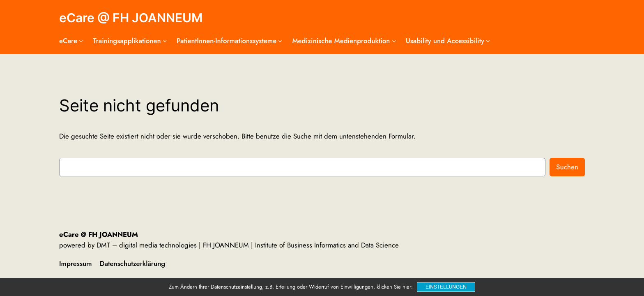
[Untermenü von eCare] (81, 41)
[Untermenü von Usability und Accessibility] (488, 41)
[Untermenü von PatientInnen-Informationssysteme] (280, 41)
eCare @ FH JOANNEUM (131, 18)
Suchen (567, 167)
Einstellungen (446, 287)
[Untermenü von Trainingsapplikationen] (165, 41)
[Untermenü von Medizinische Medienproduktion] (394, 41)
